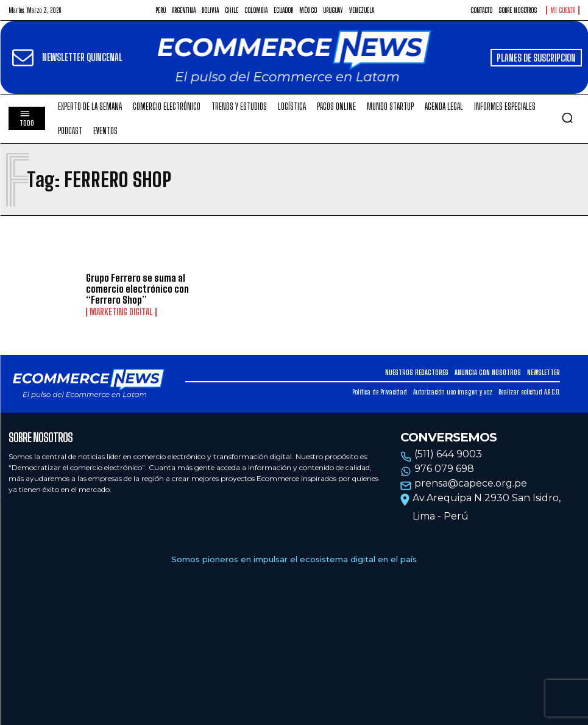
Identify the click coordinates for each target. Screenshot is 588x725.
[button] (567, 118)
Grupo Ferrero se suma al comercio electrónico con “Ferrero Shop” (137, 288)
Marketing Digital (121, 312)
